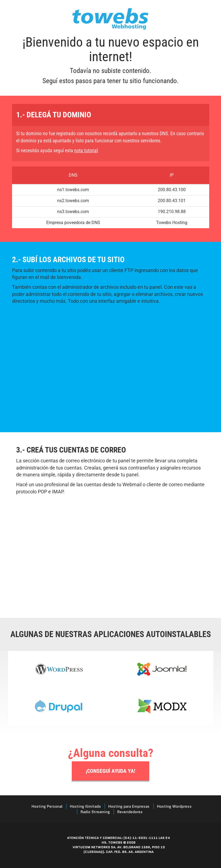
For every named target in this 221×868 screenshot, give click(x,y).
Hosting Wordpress (174, 806)
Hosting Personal (47, 806)
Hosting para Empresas (129, 806)
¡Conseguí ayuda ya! (110, 771)
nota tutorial (86, 150)
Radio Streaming (95, 812)
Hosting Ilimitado (85, 806)
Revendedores (130, 812)
